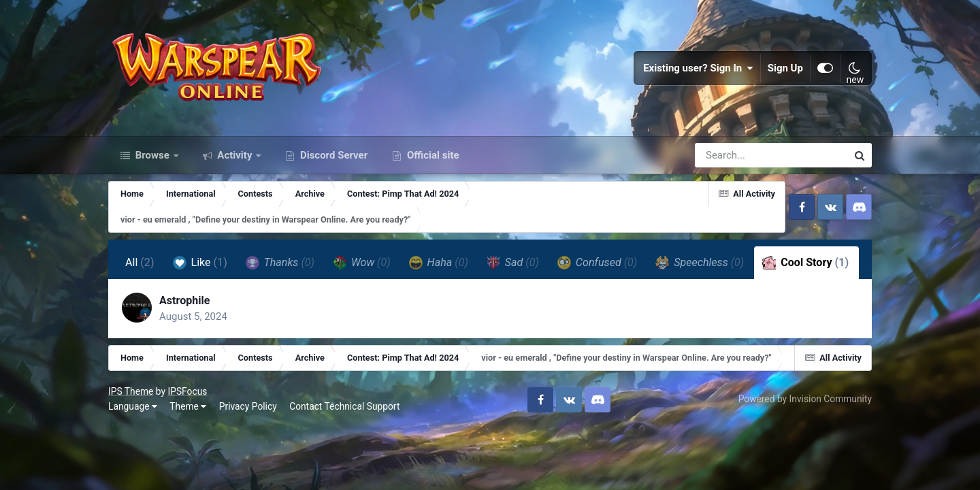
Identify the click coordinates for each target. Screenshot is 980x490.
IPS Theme (131, 391)
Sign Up (785, 68)
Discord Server (332, 155)
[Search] (732, 155)
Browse (152, 155)
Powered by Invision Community (805, 399)
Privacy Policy (248, 406)
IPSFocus (187, 391)
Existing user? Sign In (698, 68)
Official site (431, 155)
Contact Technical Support (344, 406)
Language (133, 406)
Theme (188, 406)
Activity (235, 155)
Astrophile (185, 300)
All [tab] (140, 262)
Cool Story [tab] (805, 263)
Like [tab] (200, 263)
